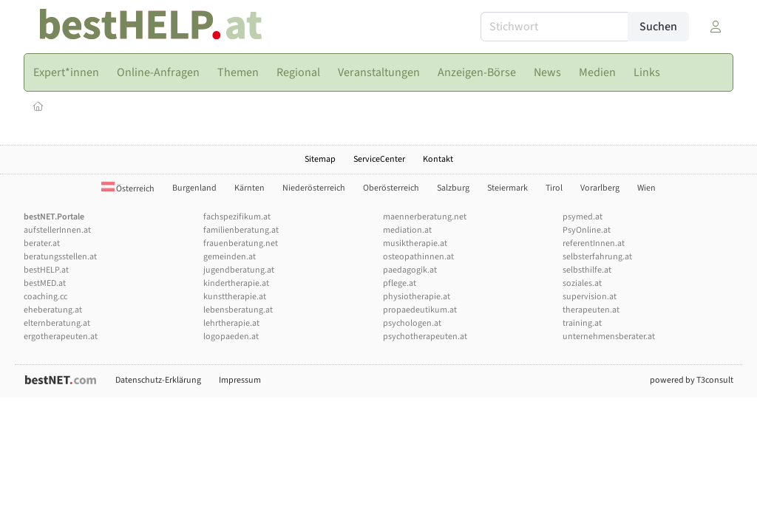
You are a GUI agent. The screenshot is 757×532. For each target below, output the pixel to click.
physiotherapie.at (417, 297)
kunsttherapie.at (235, 297)
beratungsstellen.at (60, 257)
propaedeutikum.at (420, 310)
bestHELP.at (46, 270)
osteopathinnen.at (418, 257)
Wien (646, 188)
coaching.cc (45, 297)
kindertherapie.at (236, 283)
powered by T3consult (692, 380)
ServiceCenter (379, 159)
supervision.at (590, 297)
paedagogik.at (410, 270)
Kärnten (249, 188)
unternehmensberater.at (609, 337)
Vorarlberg (600, 188)
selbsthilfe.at (587, 270)
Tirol (554, 188)
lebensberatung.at (238, 310)
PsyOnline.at (587, 230)
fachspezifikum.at (237, 217)
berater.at (42, 243)
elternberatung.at (57, 323)
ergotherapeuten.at (61, 337)
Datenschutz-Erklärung (158, 380)
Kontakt (438, 159)
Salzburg (453, 188)
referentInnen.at (594, 243)
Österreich (128, 189)
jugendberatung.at (239, 270)
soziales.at (582, 283)
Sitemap (320, 159)
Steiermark (508, 188)
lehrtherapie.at (231, 323)
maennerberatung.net (425, 217)
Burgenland (194, 188)
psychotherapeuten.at (425, 337)
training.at (582, 323)
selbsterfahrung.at (597, 257)
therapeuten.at (591, 310)
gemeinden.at (230, 257)
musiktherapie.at (415, 243)
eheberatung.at (53, 310)
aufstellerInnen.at (57, 230)
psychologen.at (412, 323)
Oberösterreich (391, 188)
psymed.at (583, 217)
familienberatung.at (241, 230)
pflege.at (400, 283)
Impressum (240, 380)
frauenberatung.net (241, 243)
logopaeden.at (231, 337)
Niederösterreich (314, 188)
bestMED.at (45, 283)
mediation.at (407, 230)
